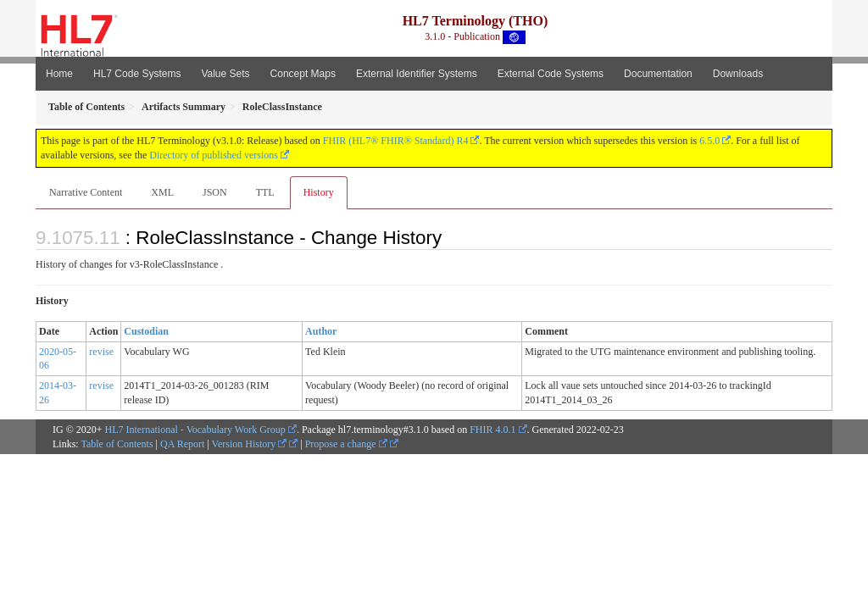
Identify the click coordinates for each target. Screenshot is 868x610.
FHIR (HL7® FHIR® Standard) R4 (396, 141)
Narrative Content (86, 192)
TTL (265, 192)
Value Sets (225, 74)
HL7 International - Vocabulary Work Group (195, 430)
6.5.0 (709, 141)
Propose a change (346, 444)
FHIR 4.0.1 (492, 430)
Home (59, 74)
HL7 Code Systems (137, 74)
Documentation (658, 74)
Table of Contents (117, 444)
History (319, 192)
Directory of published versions (214, 155)
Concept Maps (303, 74)
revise (101, 352)
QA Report (182, 444)
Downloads (738, 74)
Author (321, 331)
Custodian (146, 331)
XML (162, 192)
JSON (215, 192)
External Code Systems (551, 74)
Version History (250, 444)
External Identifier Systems (417, 74)
